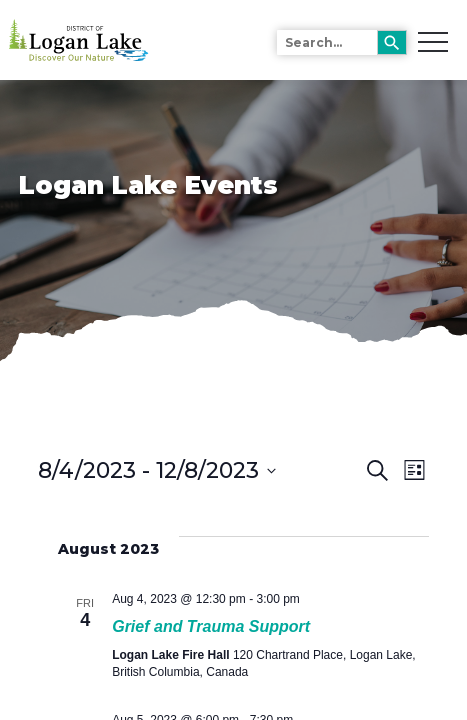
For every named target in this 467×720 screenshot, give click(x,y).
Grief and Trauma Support (211, 626)
